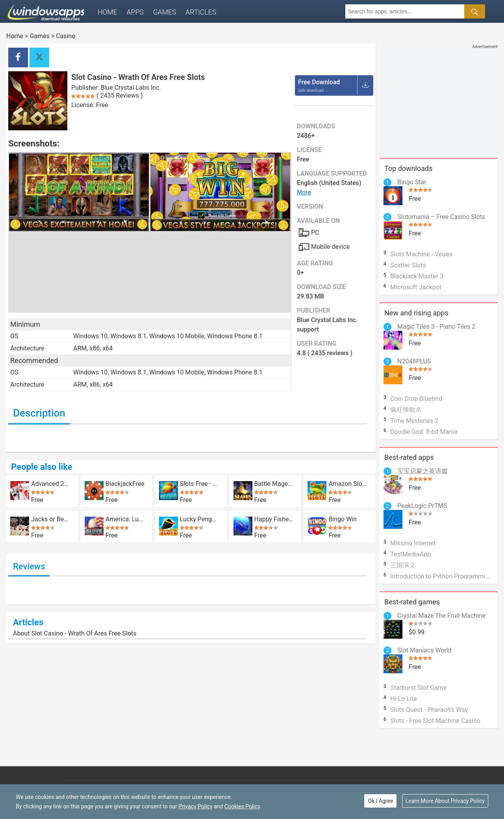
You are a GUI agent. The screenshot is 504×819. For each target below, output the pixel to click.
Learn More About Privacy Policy (445, 801)
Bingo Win (343, 519)
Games (165, 12)
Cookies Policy (242, 806)
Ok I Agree (380, 801)
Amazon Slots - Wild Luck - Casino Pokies (348, 484)
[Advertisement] (439, 99)
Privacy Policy (195, 806)
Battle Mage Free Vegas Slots (274, 484)
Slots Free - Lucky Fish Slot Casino (199, 484)
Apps (135, 12)
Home (107, 12)
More (304, 192)
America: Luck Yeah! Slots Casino (125, 519)
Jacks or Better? (51, 519)
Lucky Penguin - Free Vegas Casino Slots (199, 519)
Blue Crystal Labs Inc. (131, 88)
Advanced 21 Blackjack (51, 484)
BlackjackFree (125, 484)
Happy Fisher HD (274, 519)
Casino (66, 36)
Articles (201, 12)
